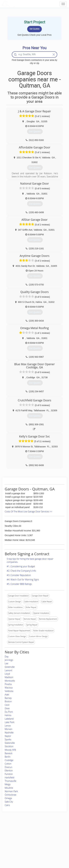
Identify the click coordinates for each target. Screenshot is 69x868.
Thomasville (11, 781)
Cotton (8, 764)
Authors (47, 838)
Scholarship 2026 (51, 831)
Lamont (8, 670)
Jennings (9, 660)
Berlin (8, 757)
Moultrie (9, 788)
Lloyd (7, 674)
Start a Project (11, 842)
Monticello (10, 681)
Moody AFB (10, 750)
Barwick (8, 753)
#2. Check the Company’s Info (21, 571)
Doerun (8, 767)
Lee (7, 663)
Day (7, 656)
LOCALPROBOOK (20, 4)
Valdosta (9, 691)
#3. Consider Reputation (19, 575)
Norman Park (11, 791)
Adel (7, 695)
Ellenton (9, 771)
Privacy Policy (50, 835)
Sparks (8, 739)
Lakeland (9, 719)
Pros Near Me (10, 838)
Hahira (8, 715)
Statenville (10, 743)
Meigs (8, 784)
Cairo (7, 805)
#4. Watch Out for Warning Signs (23, 580)
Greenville (10, 667)
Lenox (8, 726)
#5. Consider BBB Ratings (19, 584)
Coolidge (9, 760)
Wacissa (9, 688)
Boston (8, 701)
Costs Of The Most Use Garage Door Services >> (28, 512)
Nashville (9, 733)
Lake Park (10, 722)
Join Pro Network (28, 831)
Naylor (8, 736)
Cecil (7, 705)
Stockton (9, 746)
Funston (9, 774)
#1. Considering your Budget (21, 566)
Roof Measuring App (29, 838)
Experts (23, 835)
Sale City (9, 802)
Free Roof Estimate (13, 845)
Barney (8, 698)
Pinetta (8, 684)
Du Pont (9, 712)
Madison (9, 677)
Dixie (7, 708)
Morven (8, 729)
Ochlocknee (11, 795)
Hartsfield (10, 777)
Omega (8, 798)
